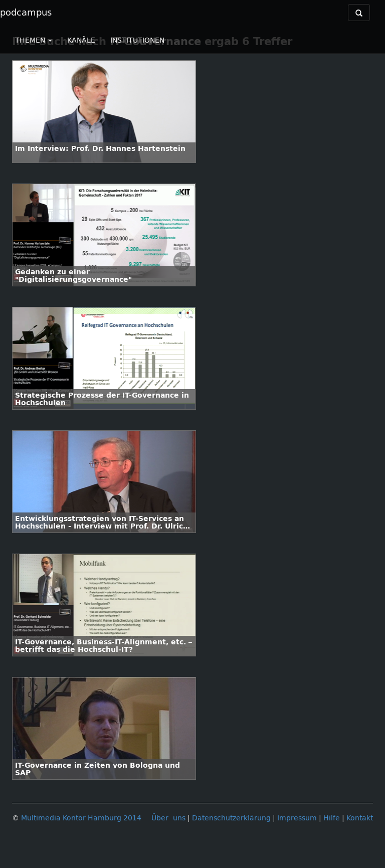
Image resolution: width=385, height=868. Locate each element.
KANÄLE (81, 40)
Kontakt (360, 818)
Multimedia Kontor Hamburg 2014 (81, 818)
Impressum (297, 818)
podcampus (26, 13)
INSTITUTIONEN (137, 40)
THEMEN (34, 40)
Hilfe (332, 818)
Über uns (168, 818)
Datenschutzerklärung (231, 818)
